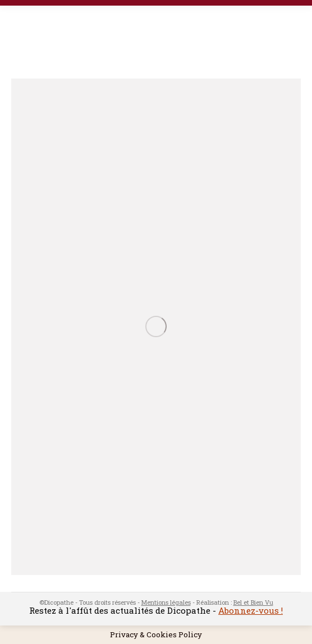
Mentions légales (166, 602)
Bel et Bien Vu (253, 602)
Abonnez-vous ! (251, 610)
